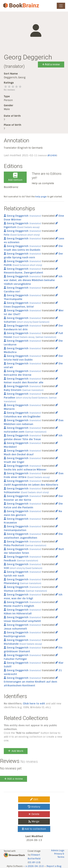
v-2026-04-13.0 (35, 866)
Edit (34, 799)
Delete (34, 814)
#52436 (52, 155)
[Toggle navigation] (61, 6)
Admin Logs (58, 851)
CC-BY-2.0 (34, 862)
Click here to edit (34, 703)
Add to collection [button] (34, 829)
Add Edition (15, 177)
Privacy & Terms (59, 855)
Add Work (16, 751)
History (34, 807)
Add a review (51, 64)
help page (41, 197)
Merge (34, 821)
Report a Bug (54, 866)
